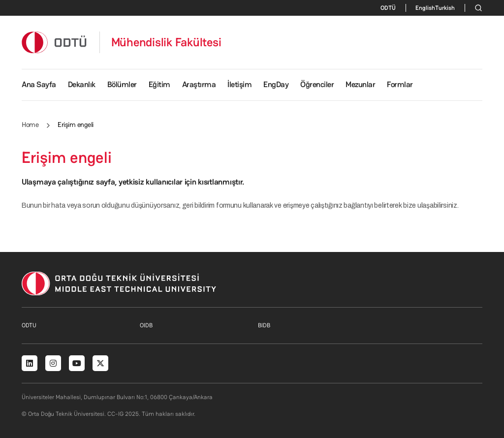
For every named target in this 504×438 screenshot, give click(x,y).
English (425, 8)
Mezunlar (360, 84)
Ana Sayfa (39, 84)
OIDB (146, 325)
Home (30, 125)
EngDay (276, 84)
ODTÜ (388, 8)
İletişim (239, 84)
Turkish (445, 8)
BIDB (264, 325)
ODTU (29, 325)
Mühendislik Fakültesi (166, 42)
